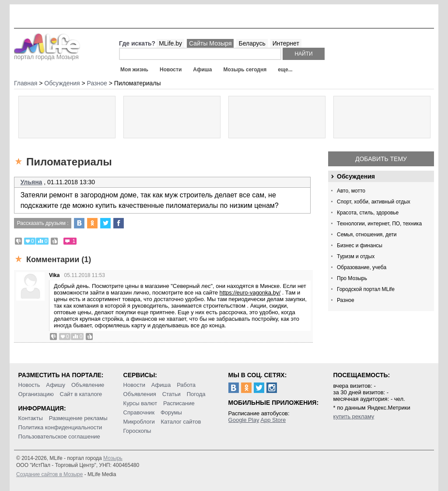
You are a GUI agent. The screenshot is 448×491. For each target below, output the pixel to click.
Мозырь (113, 458)
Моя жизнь (134, 70)
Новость (29, 385)
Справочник (139, 412)
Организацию (36, 394)
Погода (196, 394)
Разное (346, 300)
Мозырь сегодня (245, 70)
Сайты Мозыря (210, 43)
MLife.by (170, 43)
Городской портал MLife (366, 289)
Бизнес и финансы (360, 245)
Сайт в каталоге (81, 394)
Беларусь (252, 43)
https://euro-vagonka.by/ (250, 293)
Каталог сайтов (181, 422)
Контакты (31, 418)
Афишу (56, 385)
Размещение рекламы (78, 418)
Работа (186, 385)
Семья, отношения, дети (367, 235)
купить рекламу (354, 416)
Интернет (286, 43)
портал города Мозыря (47, 54)
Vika (54, 275)
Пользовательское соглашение (59, 437)
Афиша (202, 70)
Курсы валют (140, 403)
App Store (273, 420)
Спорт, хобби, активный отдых (374, 202)
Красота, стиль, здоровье (368, 213)
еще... (285, 70)
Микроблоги (139, 422)
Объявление (88, 385)
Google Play (244, 420)
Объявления (140, 394)
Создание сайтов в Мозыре (49, 474)
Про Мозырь (352, 278)
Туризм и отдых (356, 256)
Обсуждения (356, 176)
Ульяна (31, 182)
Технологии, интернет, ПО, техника (379, 224)
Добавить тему (381, 159)
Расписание (179, 403)
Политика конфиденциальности (60, 427)
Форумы (171, 412)
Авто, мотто (351, 191)
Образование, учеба (362, 267)
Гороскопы (137, 431)
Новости (171, 70)
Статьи (171, 394)
